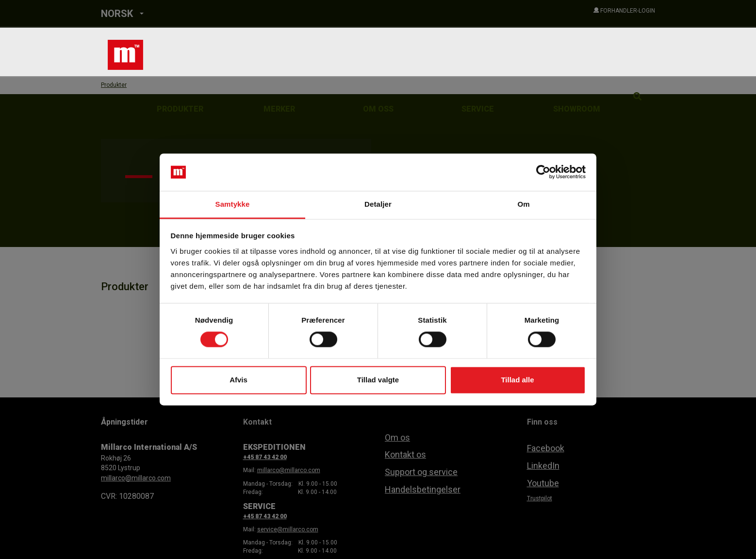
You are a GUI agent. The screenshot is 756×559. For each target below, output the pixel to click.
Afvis (238, 380)
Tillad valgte (378, 380)
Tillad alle (517, 380)
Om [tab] (523, 204)
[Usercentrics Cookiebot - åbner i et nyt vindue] (543, 172)
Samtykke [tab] (233, 204)
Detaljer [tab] (378, 204)
